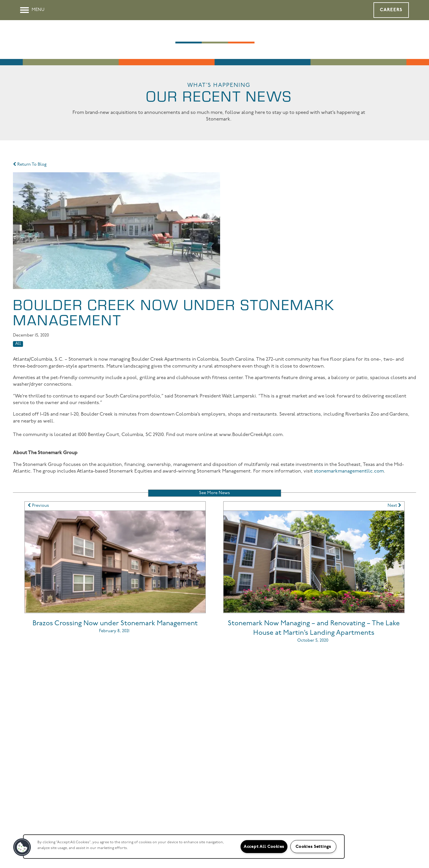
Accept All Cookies (264, 847)
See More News (214, 493)
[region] (184, 847)
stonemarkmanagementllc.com (349, 471)
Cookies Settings (313, 847)
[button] (391, 10)
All (18, 344)
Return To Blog (30, 165)
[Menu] (32, 10)
